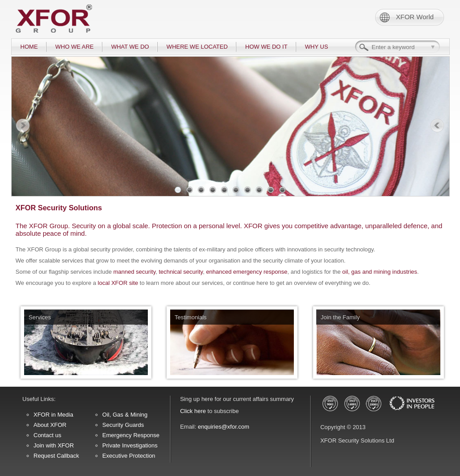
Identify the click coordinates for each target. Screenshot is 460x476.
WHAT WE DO (130, 47)
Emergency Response (131, 435)
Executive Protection (129, 456)
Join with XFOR (54, 445)
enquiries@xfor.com (224, 427)
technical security (181, 272)
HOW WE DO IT (266, 47)
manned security (134, 272)
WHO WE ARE (75, 47)
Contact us (47, 435)
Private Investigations (130, 445)
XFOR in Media (53, 415)
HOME (29, 47)
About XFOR (50, 425)
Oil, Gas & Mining (125, 415)
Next (437, 126)
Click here (193, 411)
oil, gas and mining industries (380, 272)
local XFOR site (118, 283)
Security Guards (123, 425)
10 (282, 190)
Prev (23, 126)
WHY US (317, 47)
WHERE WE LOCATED (197, 47)
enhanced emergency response (247, 272)
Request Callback (56, 456)
